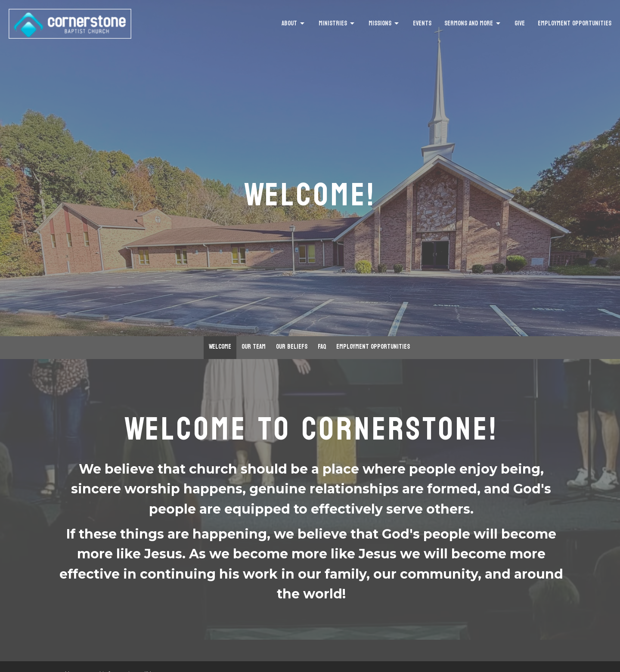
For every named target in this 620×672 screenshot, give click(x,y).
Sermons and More (473, 23)
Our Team (254, 347)
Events (422, 23)
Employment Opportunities (575, 23)
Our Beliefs (292, 347)
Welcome (220, 347)
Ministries (337, 23)
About (294, 23)
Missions (384, 23)
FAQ (322, 347)
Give (520, 23)
